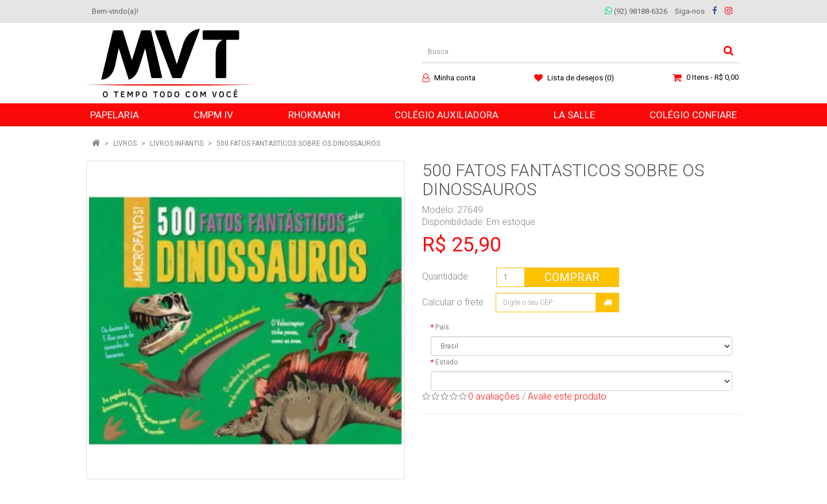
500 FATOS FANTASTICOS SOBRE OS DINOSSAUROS (298, 144)
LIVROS (125, 144)
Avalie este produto (567, 396)
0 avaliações (494, 396)
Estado (447, 362)
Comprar (572, 277)
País (442, 327)
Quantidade (445, 276)
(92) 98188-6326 (636, 11)
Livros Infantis (177, 144)
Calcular (608, 303)
